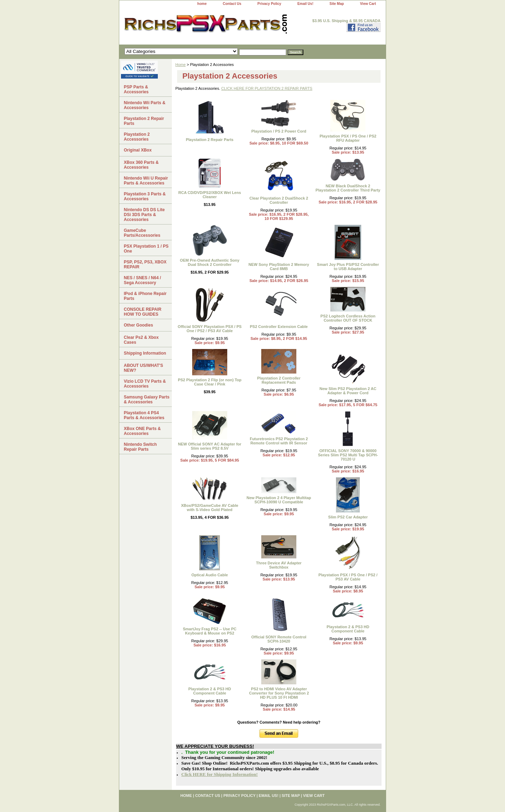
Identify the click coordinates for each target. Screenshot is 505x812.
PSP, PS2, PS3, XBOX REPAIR (145, 264)
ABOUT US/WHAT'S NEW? (143, 368)
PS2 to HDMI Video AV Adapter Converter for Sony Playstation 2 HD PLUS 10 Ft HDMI (279, 693)
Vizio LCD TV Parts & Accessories (145, 384)
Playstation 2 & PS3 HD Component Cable (348, 629)
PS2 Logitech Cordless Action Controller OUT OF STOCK (348, 318)
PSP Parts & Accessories (136, 89)
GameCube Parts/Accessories (142, 233)
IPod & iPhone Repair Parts (145, 296)
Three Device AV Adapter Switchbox (279, 565)
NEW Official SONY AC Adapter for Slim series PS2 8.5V (210, 446)
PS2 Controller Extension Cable (279, 327)
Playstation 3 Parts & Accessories (145, 196)
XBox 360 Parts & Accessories (141, 165)
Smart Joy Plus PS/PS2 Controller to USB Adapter (348, 267)
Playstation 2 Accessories (137, 137)
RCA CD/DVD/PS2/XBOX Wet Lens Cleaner (210, 195)
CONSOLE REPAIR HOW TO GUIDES (143, 312)
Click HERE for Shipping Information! (220, 774)
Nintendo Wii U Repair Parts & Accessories (146, 181)
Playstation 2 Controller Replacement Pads (279, 380)
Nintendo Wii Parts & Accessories (145, 105)
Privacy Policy (269, 4)
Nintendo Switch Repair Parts (140, 447)
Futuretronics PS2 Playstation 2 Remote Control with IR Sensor (279, 441)
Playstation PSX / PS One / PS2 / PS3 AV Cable (348, 577)
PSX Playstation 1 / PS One (146, 249)
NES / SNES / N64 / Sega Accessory (142, 280)
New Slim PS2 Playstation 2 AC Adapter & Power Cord (348, 391)
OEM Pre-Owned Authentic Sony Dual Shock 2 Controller (210, 262)
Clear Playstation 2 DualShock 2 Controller (279, 200)
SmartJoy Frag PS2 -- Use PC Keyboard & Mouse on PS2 (210, 631)
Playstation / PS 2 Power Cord (279, 131)
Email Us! (305, 4)
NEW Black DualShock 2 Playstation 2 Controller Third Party (348, 188)
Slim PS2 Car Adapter (348, 517)
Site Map (336, 4)
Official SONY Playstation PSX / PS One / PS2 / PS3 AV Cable (210, 329)
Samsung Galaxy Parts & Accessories (147, 400)
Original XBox (138, 150)
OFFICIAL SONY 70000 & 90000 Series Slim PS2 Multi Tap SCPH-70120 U (348, 455)
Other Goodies (138, 325)
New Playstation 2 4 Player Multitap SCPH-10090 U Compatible (279, 500)
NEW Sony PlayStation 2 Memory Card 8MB (279, 267)
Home (180, 65)
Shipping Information (145, 353)
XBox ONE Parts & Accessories (142, 431)
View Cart (368, 4)
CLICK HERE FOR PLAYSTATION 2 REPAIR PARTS (267, 88)
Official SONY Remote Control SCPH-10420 (279, 639)
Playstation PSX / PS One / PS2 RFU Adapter (348, 138)
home (202, 4)
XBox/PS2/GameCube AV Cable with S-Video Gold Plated (210, 508)
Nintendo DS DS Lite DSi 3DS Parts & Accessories (144, 215)
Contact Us (232, 4)
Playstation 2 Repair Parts (210, 140)
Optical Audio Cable (210, 575)
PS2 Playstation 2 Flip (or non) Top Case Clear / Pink (210, 382)
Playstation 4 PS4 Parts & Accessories (144, 415)
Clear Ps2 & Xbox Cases (141, 340)
